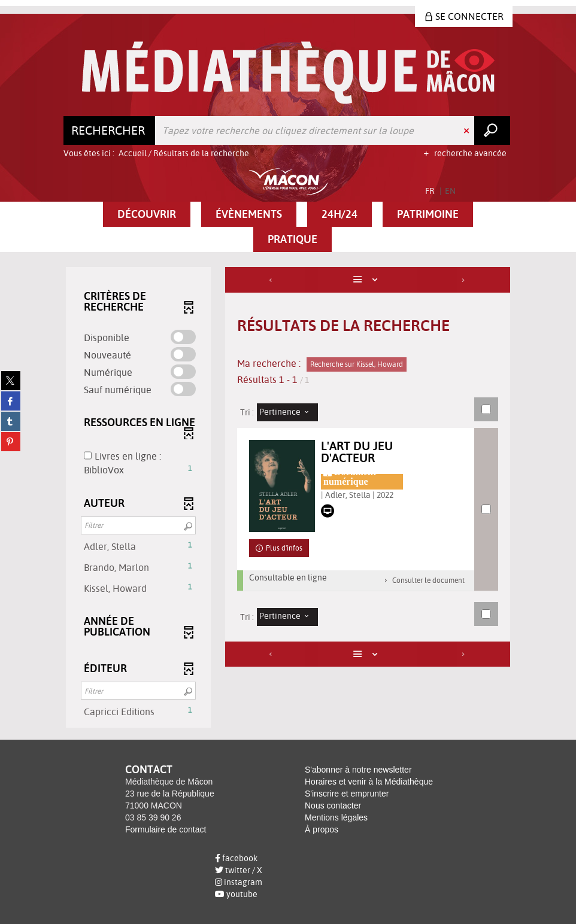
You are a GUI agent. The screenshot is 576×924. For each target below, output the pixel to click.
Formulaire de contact (166, 829)
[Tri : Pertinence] (287, 412)
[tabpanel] (288, 499)
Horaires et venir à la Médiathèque (369, 782)
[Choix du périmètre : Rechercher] (110, 130)
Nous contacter (333, 806)
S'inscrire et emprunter (347, 794)
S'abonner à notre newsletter (358, 770)
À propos (322, 829)
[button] (147, 214)
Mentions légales (336, 817)
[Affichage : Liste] (368, 280)
